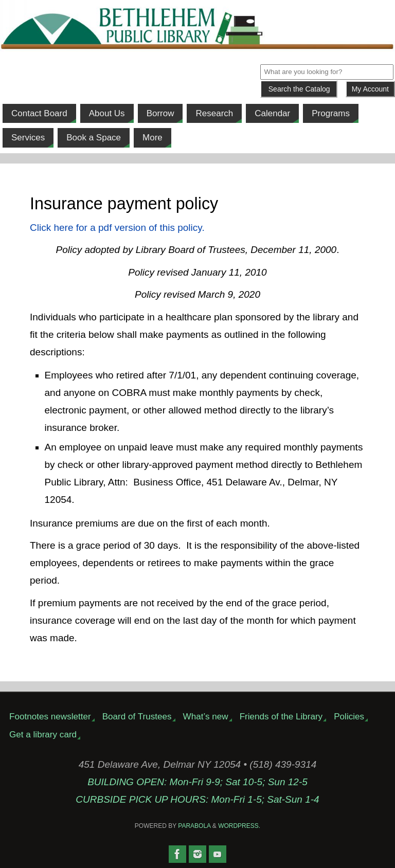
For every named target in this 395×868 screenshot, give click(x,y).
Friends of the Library (281, 717)
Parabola (194, 826)
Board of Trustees (137, 717)
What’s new (206, 717)
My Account (370, 89)
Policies (349, 717)
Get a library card (43, 735)
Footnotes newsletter (50, 717)
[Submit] (299, 89)
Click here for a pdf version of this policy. (117, 228)
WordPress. (239, 826)
